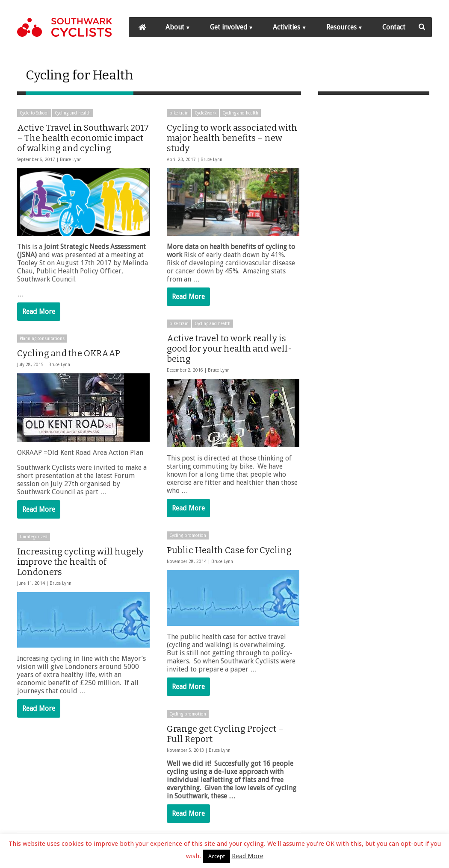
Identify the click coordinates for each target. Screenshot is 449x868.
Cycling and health (73, 113)
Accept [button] (217, 856)
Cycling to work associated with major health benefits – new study (232, 138)
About (175, 27)
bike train (179, 113)
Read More (39, 312)
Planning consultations (42, 339)
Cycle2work (205, 113)
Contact (394, 27)
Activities (287, 27)
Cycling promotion (188, 535)
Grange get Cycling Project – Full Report (225, 733)
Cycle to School (34, 113)
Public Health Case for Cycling (229, 550)
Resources (341, 27)
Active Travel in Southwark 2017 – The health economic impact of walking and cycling (83, 138)
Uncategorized (34, 537)
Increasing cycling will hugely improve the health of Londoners (80, 562)
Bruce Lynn (71, 160)
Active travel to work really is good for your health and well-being (229, 349)
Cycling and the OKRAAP (69, 354)
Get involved (229, 27)
